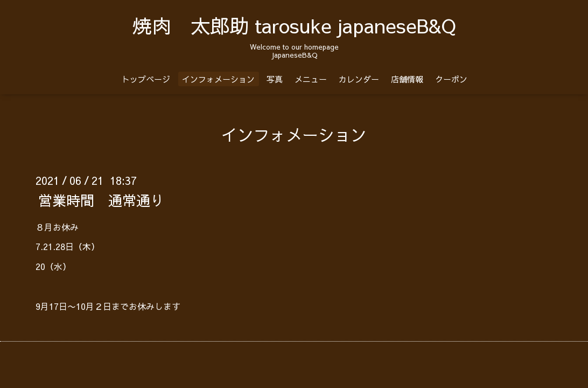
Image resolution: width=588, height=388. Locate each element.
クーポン (451, 79)
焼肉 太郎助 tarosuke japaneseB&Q (294, 25)
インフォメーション (218, 79)
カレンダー (359, 79)
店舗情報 (407, 79)
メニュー (311, 79)
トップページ (146, 79)
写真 (275, 79)
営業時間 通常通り (101, 199)
